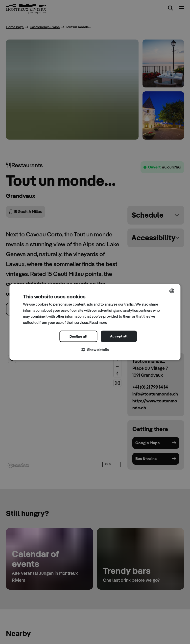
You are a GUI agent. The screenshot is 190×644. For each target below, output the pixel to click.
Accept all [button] (119, 336)
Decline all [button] (78, 336)
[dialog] (95, 322)
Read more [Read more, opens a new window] (98, 322)
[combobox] (172, 291)
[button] (95, 350)
